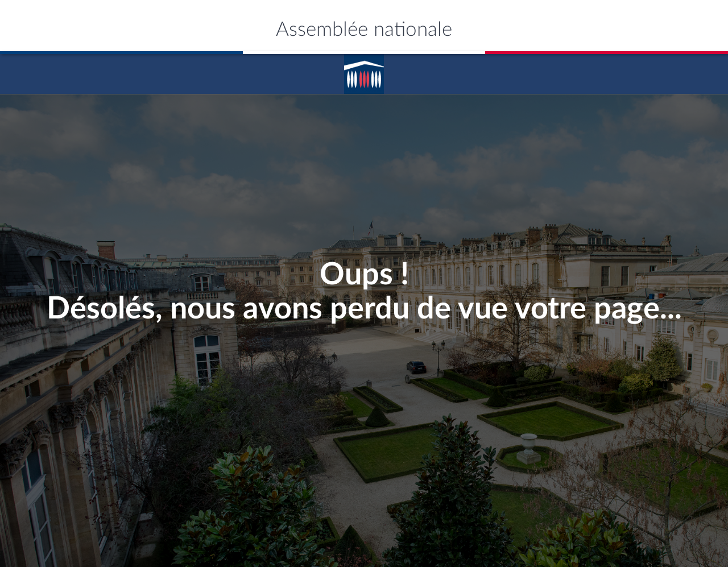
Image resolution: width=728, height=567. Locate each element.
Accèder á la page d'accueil (364, 70)
